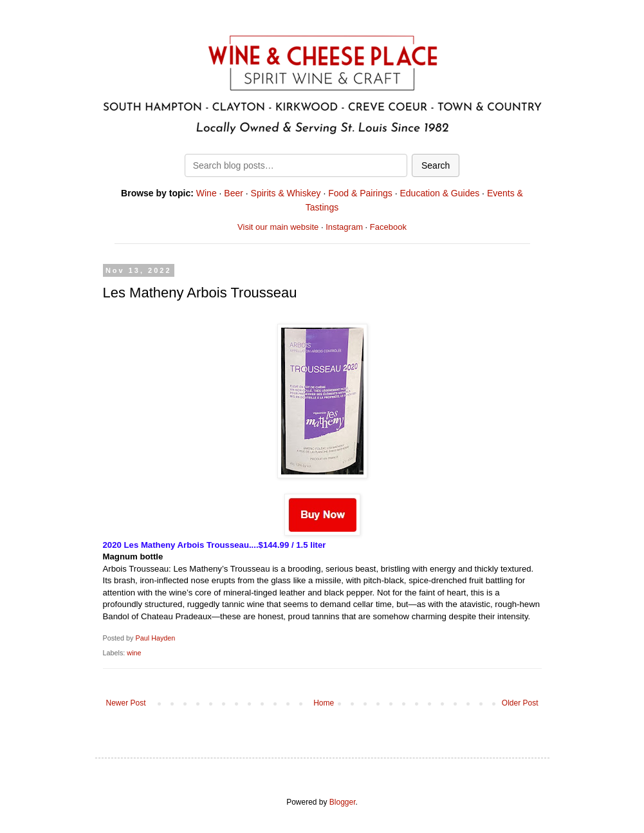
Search (436, 165)
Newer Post (126, 703)
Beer (234, 193)
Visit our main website (278, 227)
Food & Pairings (360, 193)
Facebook (388, 227)
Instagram (344, 227)
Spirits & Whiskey (286, 193)
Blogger (343, 802)
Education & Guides (439, 193)
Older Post (520, 703)
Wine (207, 193)
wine (134, 653)
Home (324, 703)
